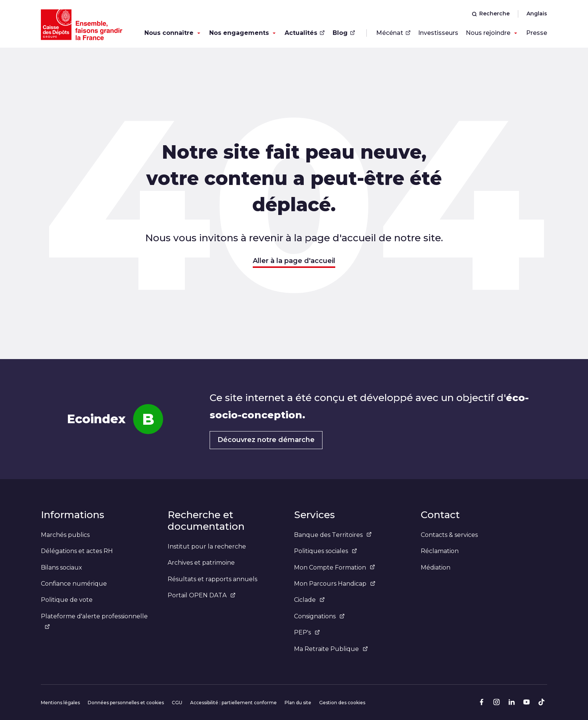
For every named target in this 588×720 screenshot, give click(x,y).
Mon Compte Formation (334, 567)
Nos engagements (239, 33)
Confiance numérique (74, 584)
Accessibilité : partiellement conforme (233, 703)
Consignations (319, 616)
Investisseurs (438, 33)
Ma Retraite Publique (331, 649)
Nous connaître (169, 33)
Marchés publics (65, 535)
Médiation (436, 567)
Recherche (491, 14)
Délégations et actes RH (77, 551)
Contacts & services (449, 535)
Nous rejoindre (488, 33)
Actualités (305, 33)
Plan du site (298, 703)
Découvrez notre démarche (266, 440)
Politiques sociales (325, 551)
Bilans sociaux (61, 567)
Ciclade (309, 600)
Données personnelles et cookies (126, 703)
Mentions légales (60, 703)
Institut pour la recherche (207, 546)
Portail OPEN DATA (202, 595)
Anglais (537, 14)
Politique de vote (67, 600)
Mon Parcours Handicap (335, 584)
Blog (344, 33)
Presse (537, 33)
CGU (177, 703)
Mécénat (393, 33)
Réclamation (440, 551)
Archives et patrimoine (201, 563)
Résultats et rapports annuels (212, 579)
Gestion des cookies (342, 703)
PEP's (307, 632)
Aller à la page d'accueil (294, 261)
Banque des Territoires (333, 535)
